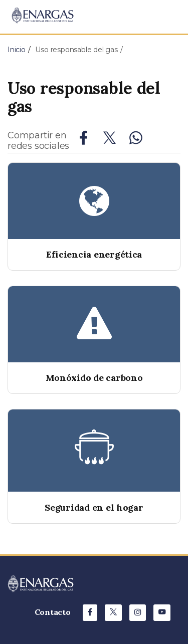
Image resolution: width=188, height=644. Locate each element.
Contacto (53, 612)
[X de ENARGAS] (113, 613)
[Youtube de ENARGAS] (162, 613)
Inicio (17, 50)
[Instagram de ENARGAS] (138, 613)
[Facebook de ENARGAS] (90, 613)
